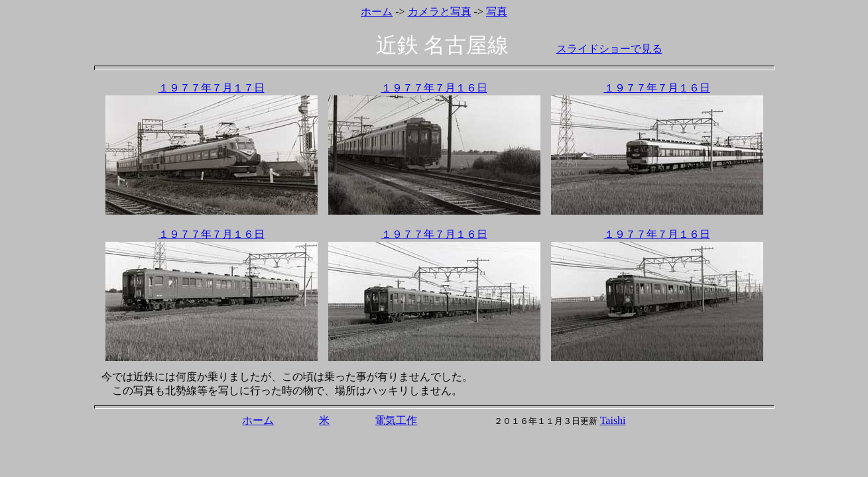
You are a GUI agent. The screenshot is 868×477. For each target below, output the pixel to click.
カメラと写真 (440, 12)
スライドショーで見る (609, 49)
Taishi (613, 420)
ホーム (377, 12)
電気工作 (396, 420)
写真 (497, 12)
